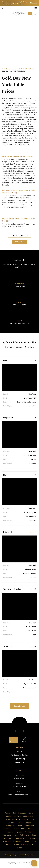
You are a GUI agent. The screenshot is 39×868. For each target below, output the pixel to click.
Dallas (7, 819)
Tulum (16, 844)
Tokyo (34, 841)
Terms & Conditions (26, 855)
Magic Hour (8, 418)
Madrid (19, 825)
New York (29, 832)
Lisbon (20, 822)
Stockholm (17, 841)
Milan (23, 829)
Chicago (17, 816)
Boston (31, 813)
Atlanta (8, 813)
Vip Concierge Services (19, 755)
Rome (34, 835)
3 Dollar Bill (8, 532)
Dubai (14, 819)
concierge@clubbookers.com (19, 323)
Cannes (9, 816)
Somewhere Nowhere (13, 589)
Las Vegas (12, 822)
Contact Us (19, 762)
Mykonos (19, 832)
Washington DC (27, 844)
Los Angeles (10, 825)
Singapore (7, 841)
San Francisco (20, 838)
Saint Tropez (8, 838)
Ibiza (32, 819)
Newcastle (7, 835)
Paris (15, 835)
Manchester (29, 825)
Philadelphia (24, 835)
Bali (14, 813)
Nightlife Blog (19, 759)
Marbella (8, 829)
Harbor (6, 475)
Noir (5, 360)
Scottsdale (32, 838)
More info (34, 3)
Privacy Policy (11, 855)
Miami (16, 829)
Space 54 (7, 646)
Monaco (31, 829)
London (28, 822)
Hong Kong (24, 819)
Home (19, 751)
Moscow (10, 832)
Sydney (26, 841)
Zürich (19, 848)
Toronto (9, 844)
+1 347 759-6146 (19, 305)
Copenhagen (28, 816)
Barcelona (22, 813)
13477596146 (19, 286)
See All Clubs (19, 706)
